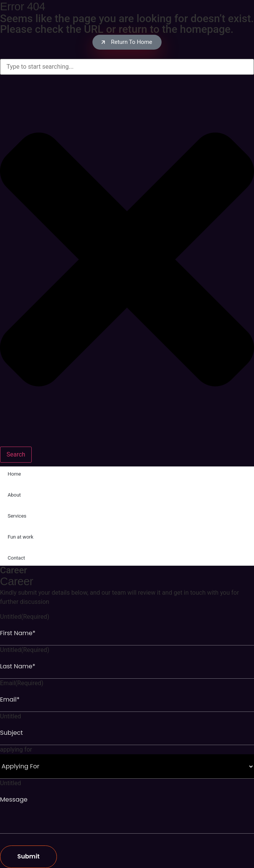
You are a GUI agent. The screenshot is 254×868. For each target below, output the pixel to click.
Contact (16, 558)
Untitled (25, 617)
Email (22, 683)
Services (17, 516)
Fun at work (20, 537)
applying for (16, 750)
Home (14, 474)
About (14, 495)
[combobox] (127, 67)
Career (14, 570)
